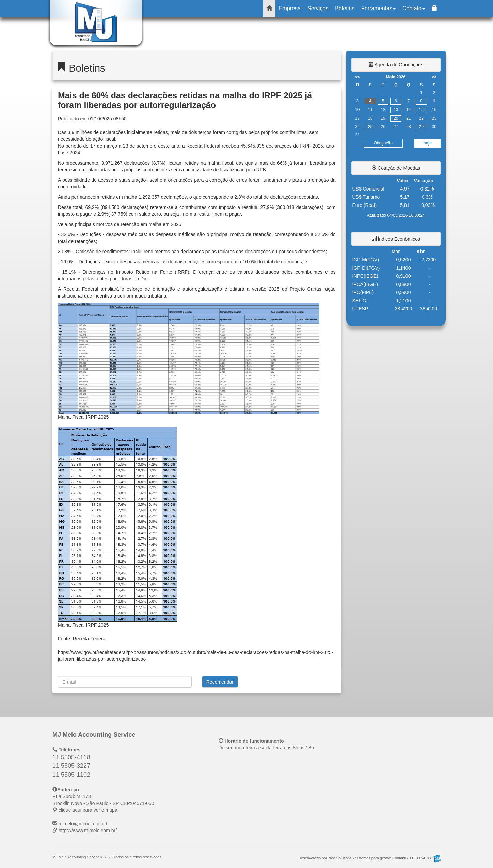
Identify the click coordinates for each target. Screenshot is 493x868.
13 (396, 110)
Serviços (318, 8)
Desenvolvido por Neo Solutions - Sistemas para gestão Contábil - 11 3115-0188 (369, 858)
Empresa (290, 8)
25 (370, 127)
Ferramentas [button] (378, 8)
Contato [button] (414, 8)
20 (396, 118)
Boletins (345, 8)
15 (421, 110)
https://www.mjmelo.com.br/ (88, 831)
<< (357, 77)
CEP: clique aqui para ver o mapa (103, 803)
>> (434, 77)
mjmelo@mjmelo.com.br (84, 824)
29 (421, 127)
